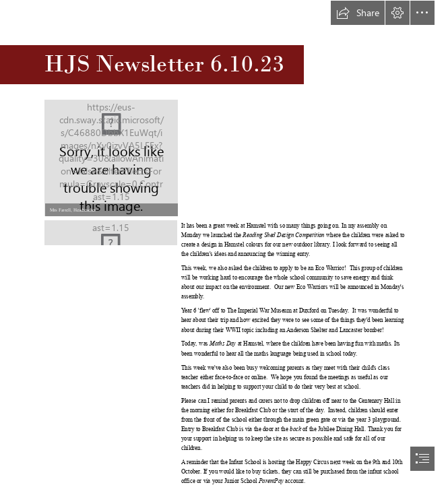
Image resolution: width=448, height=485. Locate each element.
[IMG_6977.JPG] (111, 157)
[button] (358, 13)
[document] (224, 243)
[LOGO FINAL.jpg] (111, 233)
